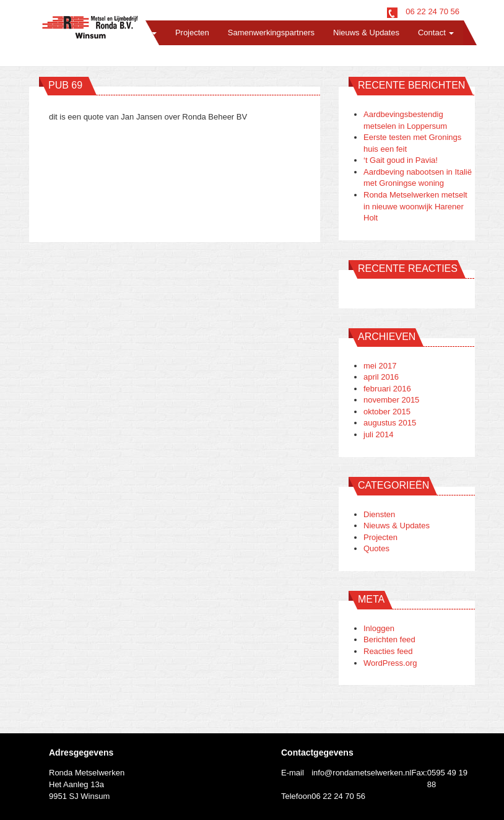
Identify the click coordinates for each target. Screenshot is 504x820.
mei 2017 (380, 366)
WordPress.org (390, 663)
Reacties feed (388, 651)
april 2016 (381, 377)
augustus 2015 (390, 423)
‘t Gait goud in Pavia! (401, 160)
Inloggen (379, 628)
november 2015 (391, 400)
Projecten (192, 33)
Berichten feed (389, 639)
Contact (436, 33)
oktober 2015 (387, 412)
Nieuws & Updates (366, 33)
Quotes (376, 548)
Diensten (379, 514)
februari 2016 (387, 389)
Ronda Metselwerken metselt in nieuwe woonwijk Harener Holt (415, 206)
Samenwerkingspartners (271, 33)
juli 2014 (378, 434)
